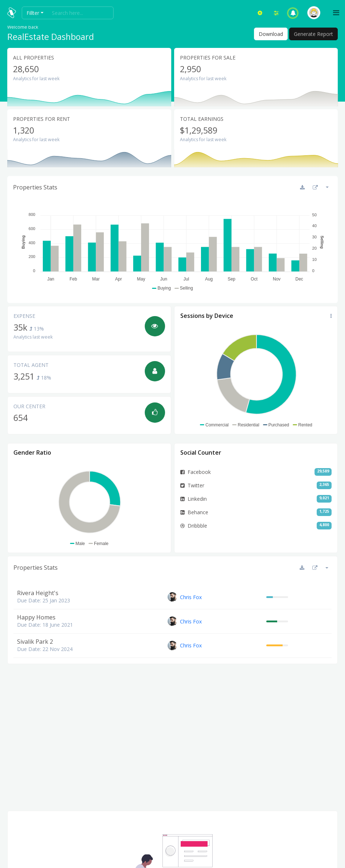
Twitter (192, 485)
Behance (194, 512)
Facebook (196, 472)
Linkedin (194, 499)
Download (271, 34)
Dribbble (194, 526)
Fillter (33, 13)
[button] (293, 13)
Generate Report (313, 34)
